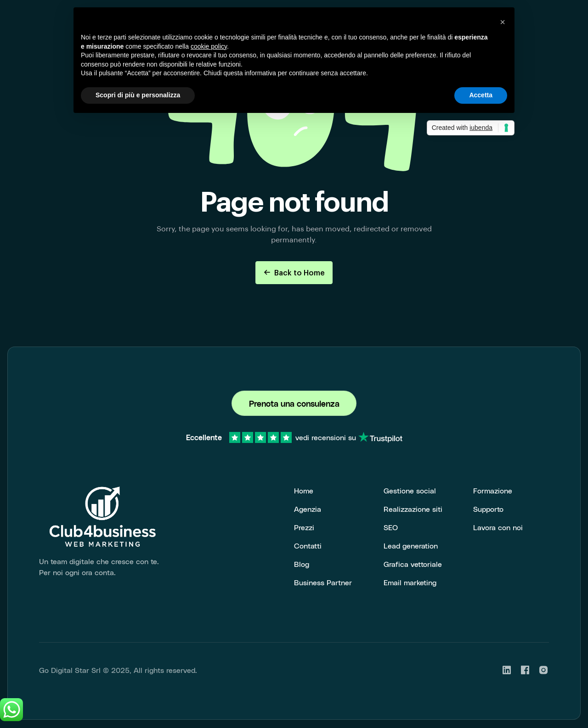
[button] (503, 22)
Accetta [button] (481, 95)
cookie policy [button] (209, 46)
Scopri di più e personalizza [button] (138, 95)
